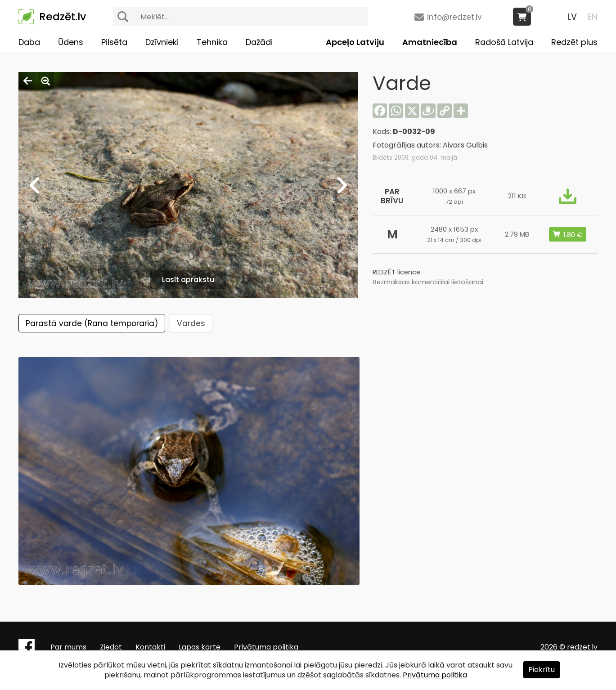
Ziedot (111, 647)
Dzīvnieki (162, 42)
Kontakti (150, 647)
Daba (29, 42)
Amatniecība (430, 42)
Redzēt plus (574, 42)
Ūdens (71, 42)
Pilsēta (114, 42)
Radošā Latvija (504, 42)
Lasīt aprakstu (188, 280)
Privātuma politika (266, 647)
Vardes (191, 323)
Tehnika (212, 42)
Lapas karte (200, 647)
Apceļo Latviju (355, 42)
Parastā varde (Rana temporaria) (92, 323)
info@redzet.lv (454, 17)
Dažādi (259, 42)
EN (593, 17)
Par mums (68, 647)
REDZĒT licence (396, 272)
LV (572, 17)
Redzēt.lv (63, 17)
